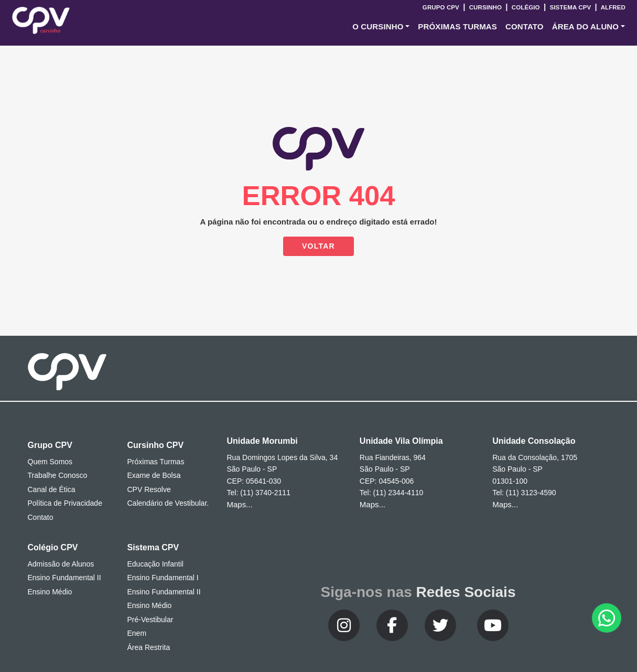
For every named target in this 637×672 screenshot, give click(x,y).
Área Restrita (149, 647)
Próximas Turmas (457, 26)
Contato (41, 517)
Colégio (525, 7)
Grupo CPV (442, 7)
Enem (137, 633)
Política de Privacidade (65, 503)
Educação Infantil (155, 564)
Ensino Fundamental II (64, 578)
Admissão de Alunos (61, 564)
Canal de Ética (52, 489)
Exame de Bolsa (154, 475)
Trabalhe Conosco (58, 475)
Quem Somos (50, 462)
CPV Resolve (149, 489)
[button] (381, 27)
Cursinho (485, 7)
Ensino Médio (50, 592)
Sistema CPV (570, 7)
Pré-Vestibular (150, 620)
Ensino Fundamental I (163, 578)
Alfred (612, 7)
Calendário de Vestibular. (168, 503)
